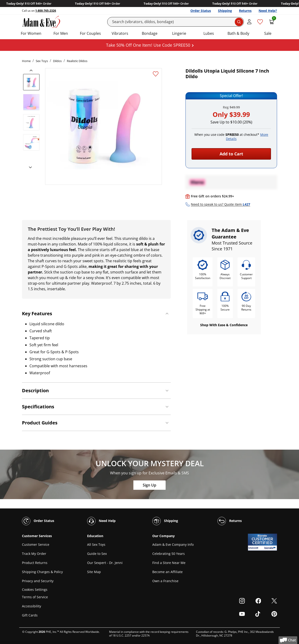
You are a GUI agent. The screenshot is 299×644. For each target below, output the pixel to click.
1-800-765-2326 (46, 11)
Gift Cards (30, 615)
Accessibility (32, 606)
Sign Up (149, 485)
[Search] (176, 22)
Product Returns (35, 563)
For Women (31, 33)
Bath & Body (238, 33)
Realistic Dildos (77, 61)
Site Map (94, 572)
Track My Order (34, 554)
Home (26, 61)
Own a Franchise (165, 581)
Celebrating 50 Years (169, 554)
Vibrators (120, 33)
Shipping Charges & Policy (42, 572)
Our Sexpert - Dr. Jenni (105, 563)
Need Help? (268, 11)
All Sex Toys (96, 544)
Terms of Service (35, 597)
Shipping (225, 11)
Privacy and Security (38, 581)
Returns (245, 11)
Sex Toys (42, 61)
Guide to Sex (97, 554)
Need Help (101, 521)
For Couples (90, 33)
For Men (61, 33)
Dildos (57, 61)
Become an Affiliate (167, 572)
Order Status (201, 11)
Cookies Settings (35, 590)
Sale (268, 33)
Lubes (209, 33)
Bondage (150, 33)
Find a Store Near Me (169, 563)
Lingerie (179, 33)
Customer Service (36, 544)
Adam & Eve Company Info (173, 544)
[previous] (32, 70)
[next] (29, 168)
